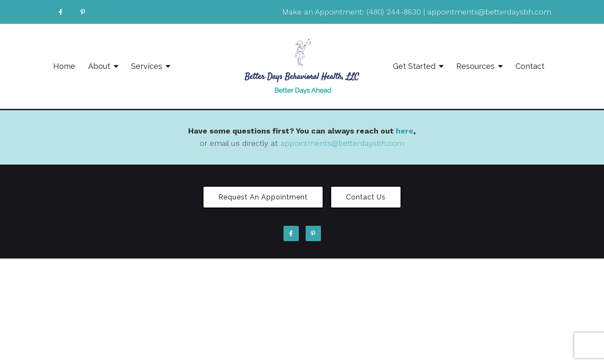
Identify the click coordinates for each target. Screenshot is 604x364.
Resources (475, 66)
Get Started (414, 66)
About (99, 66)
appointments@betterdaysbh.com (489, 12)
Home (64, 66)
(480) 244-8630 (394, 12)
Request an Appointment (263, 197)
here (405, 131)
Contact (530, 66)
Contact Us (366, 197)
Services (147, 66)
